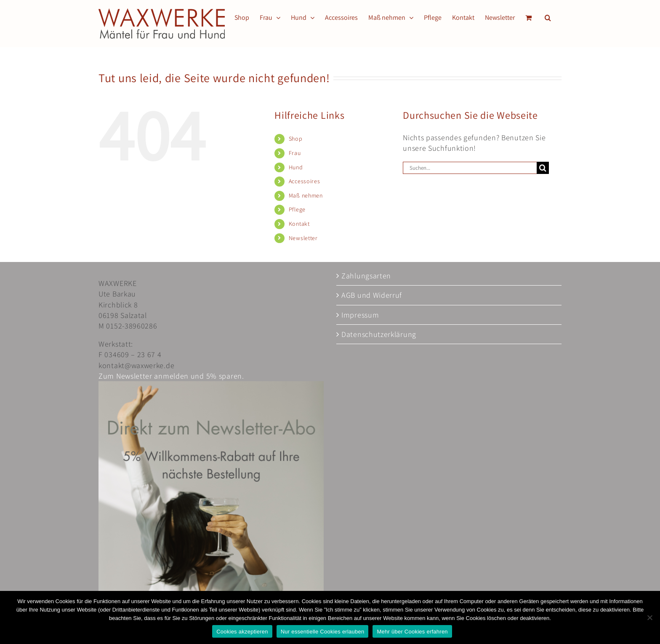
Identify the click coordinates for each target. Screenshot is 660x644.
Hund (296, 167)
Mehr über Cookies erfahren (412, 632)
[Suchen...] (470, 168)
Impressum (360, 315)
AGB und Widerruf (372, 295)
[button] (548, 18)
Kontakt (299, 224)
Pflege (297, 209)
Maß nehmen (306, 195)
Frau (295, 153)
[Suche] (543, 168)
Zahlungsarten (366, 276)
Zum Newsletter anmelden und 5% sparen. (171, 376)
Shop (296, 139)
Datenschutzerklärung (379, 334)
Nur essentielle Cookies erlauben (323, 632)
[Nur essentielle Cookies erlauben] (649, 617)
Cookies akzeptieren (242, 632)
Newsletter (303, 238)
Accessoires (305, 181)
